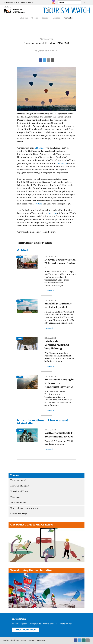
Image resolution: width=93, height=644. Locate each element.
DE (84, 2)
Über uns (24, 21)
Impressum (32, 640)
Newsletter (69, 21)
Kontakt (24, 640)
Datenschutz (42, 640)
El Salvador (40, 148)
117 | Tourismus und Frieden (29, 2)
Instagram (53, 2)
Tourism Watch (8, 2)
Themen (35, 21)
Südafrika (62, 164)
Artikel (39, 204)
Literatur (57, 21)
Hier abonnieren (26, 630)
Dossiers (46, 21)
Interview (52, 213)
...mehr (48, 290)
